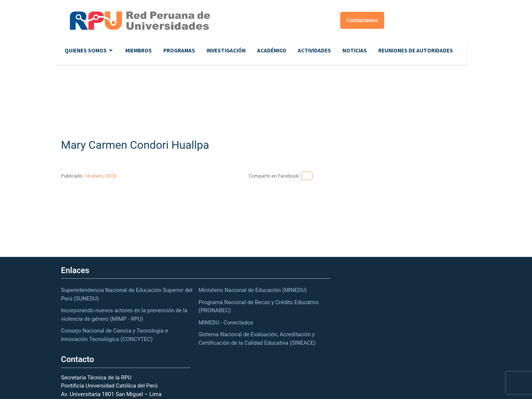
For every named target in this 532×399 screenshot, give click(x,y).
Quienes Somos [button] (86, 50)
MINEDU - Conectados (226, 323)
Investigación (226, 50)
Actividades (314, 50)
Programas (179, 50)
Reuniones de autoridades (416, 50)
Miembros (139, 50)
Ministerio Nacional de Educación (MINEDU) (253, 290)
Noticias (355, 50)
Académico (272, 50)
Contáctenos (362, 20)
